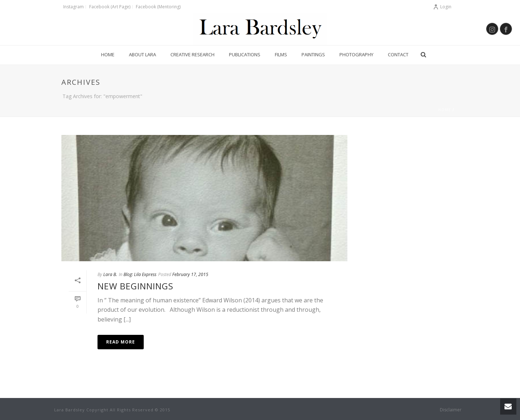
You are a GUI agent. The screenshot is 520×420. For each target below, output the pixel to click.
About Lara (142, 54)
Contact (398, 54)
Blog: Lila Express (140, 274)
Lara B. (110, 274)
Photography (356, 54)
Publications (245, 54)
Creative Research (192, 54)
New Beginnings (135, 286)
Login (442, 7)
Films (281, 54)
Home (108, 54)
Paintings (313, 54)
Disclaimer (451, 410)
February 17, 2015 (190, 274)
